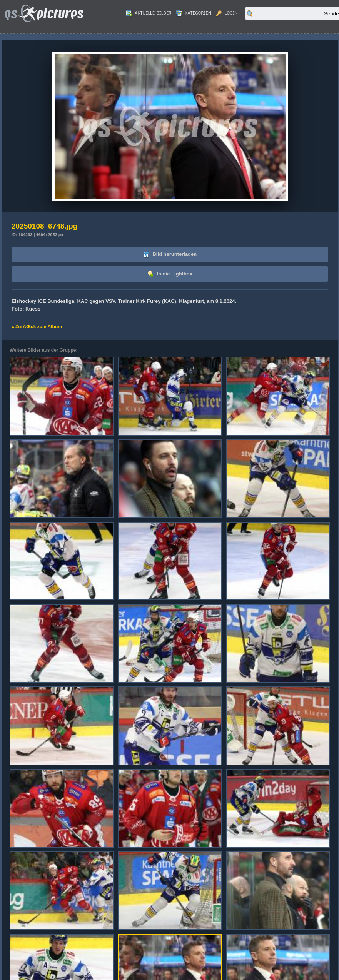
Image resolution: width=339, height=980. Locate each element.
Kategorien (194, 13)
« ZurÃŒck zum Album (37, 327)
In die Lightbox (170, 274)
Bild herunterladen (170, 255)
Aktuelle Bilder (149, 13)
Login (227, 13)
